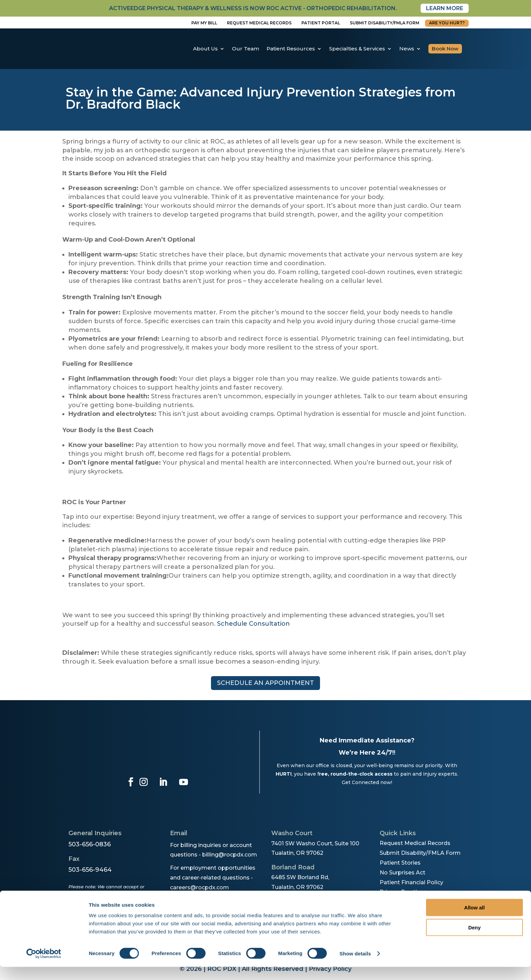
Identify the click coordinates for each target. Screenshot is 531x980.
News (407, 49)
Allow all (475, 921)
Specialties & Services (357, 49)
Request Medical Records (259, 23)
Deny (475, 941)
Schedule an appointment (265, 683)
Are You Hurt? (447, 23)
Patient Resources (291, 49)
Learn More (445, 8)
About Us (205, 49)
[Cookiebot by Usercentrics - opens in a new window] (44, 967)
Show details (355, 967)
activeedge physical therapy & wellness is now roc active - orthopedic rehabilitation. (253, 8)
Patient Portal (321, 23)
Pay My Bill (204, 23)
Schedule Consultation (253, 624)
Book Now (445, 49)
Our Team (246, 49)
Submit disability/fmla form (385, 23)
